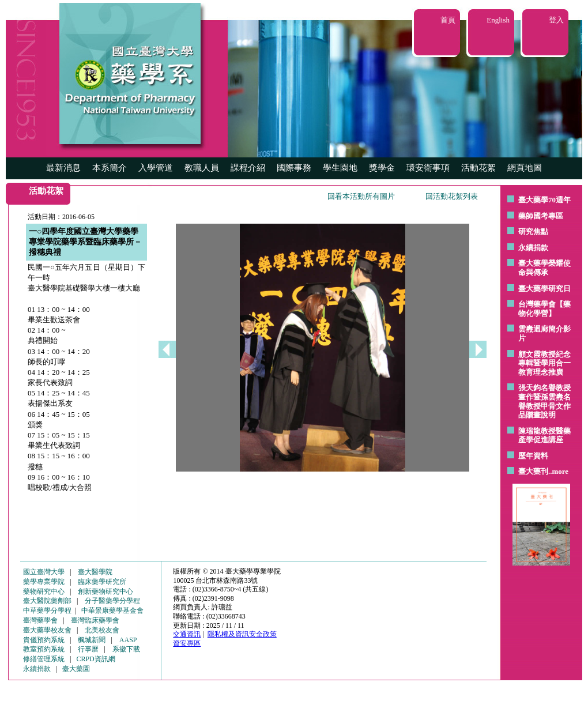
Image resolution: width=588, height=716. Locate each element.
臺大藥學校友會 (47, 630)
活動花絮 (478, 168)
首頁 (448, 20)
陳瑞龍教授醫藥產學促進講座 (544, 436)
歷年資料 (533, 456)
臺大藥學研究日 (544, 289)
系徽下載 (126, 649)
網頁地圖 (525, 168)
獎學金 (382, 168)
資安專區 (187, 643)
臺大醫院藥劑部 (47, 601)
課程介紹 (248, 168)
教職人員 (202, 168)
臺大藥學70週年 (544, 200)
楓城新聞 (92, 640)
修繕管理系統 (44, 659)
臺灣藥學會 (40, 620)
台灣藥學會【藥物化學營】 (544, 309)
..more (558, 471)
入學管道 (156, 168)
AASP (128, 640)
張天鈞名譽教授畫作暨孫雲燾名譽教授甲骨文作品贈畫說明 (544, 401)
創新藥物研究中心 (105, 591)
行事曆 (88, 649)
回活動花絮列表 (452, 196)
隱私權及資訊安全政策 (242, 634)
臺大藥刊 (533, 471)
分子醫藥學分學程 (112, 601)
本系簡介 (110, 168)
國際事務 (294, 168)
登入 (556, 20)
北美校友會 (102, 630)
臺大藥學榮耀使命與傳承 (544, 268)
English (498, 20)
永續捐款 (533, 248)
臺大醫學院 (95, 572)
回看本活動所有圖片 (361, 196)
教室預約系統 (44, 649)
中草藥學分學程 (47, 611)
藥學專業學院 (44, 582)
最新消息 (63, 168)
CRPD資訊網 (95, 659)
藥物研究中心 (44, 591)
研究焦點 (533, 231)
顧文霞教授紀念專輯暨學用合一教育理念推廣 (544, 363)
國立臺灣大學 (44, 572)
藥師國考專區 (541, 216)
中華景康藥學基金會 (112, 611)
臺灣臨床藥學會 (95, 620)
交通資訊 (187, 634)
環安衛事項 (428, 168)
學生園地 (340, 168)
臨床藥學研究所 (102, 582)
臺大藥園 (76, 669)
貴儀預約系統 (44, 640)
